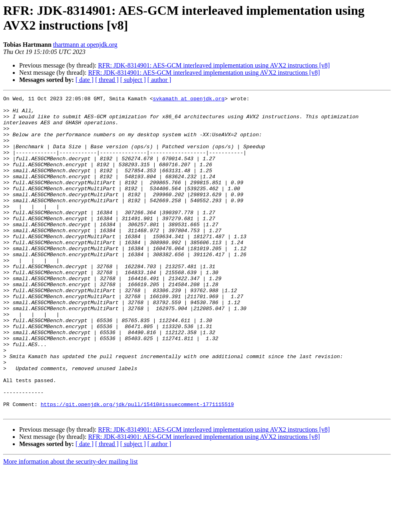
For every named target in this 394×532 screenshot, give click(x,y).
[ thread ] (107, 80)
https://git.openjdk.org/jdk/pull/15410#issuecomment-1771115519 (137, 466)
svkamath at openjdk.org (188, 100)
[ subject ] (133, 80)
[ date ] (85, 80)
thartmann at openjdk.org (85, 45)
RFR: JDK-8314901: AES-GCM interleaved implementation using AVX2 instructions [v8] (214, 65)
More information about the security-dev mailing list (71, 525)
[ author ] (159, 80)
